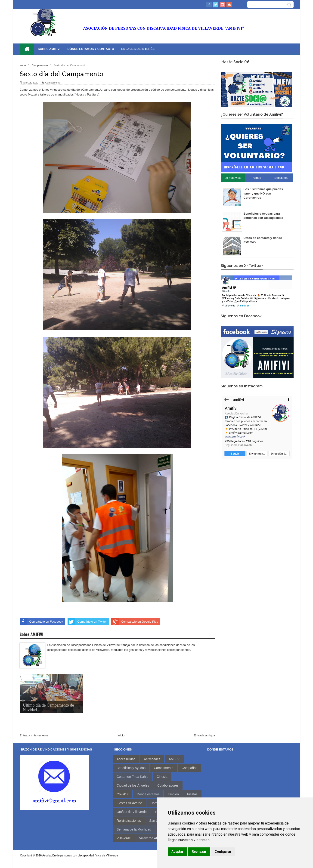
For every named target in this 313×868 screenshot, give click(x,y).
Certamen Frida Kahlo (132, 777)
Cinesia (162, 777)
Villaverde (124, 838)
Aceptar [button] (177, 852)
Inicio (121, 735)
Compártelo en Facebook (41, 622)
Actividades (152, 759)
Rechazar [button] (199, 852)
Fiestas (192, 794)
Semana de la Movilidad (134, 829)
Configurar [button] (223, 852)
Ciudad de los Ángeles (133, 785)
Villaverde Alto (149, 838)
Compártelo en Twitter (87, 622)
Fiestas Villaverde (129, 803)
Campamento (53, 83)
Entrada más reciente (34, 735)
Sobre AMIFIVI (49, 49)
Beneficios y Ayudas (131, 768)
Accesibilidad (126, 759)
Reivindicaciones (129, 821)
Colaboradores (168, 785)
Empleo (173, 794)
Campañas (189, 768)
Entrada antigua (205, 735)
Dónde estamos (148, 794)
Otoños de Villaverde (132, 812)
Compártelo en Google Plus (135, 622)
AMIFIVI (175, 759)
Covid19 (122, 794)
